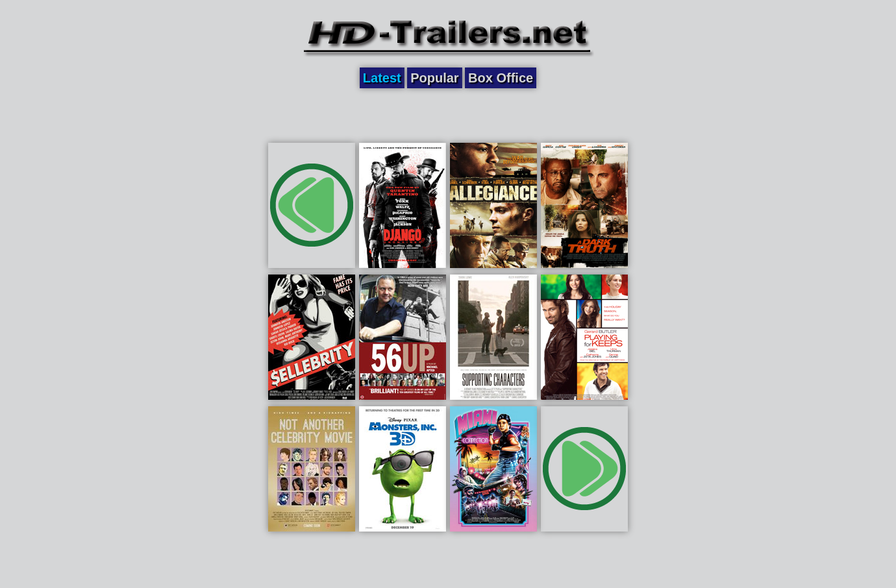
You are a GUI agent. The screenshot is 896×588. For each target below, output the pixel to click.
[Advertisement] (448, 115)
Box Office (501, 78)
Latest (382, 78)
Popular (434, 78)
